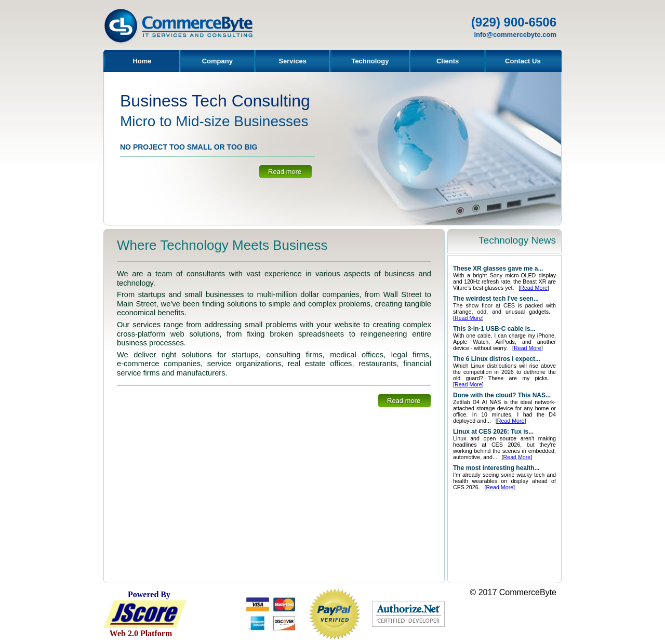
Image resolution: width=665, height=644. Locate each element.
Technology (370, 61)
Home (142, 61)
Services (292, 61)
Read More (534, 288)
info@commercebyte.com (515, 35)
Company (217, 61)
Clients (448, 61)
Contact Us (523, 61)
